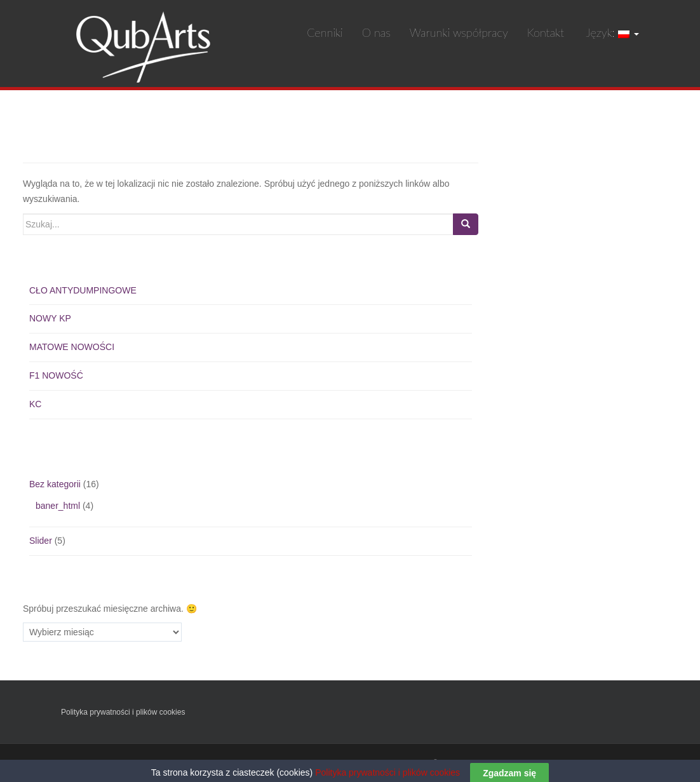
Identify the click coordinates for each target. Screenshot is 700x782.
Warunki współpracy (459, 32)
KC (35, 404)
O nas (376, 32)
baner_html (58, 506)
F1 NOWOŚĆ (56, 375)
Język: (611, 32)
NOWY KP (50, 318)
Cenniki (325, 32)
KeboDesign (618, 763)
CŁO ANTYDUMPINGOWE (83, 290)
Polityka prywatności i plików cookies (123, 712)
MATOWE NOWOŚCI (72, 347)
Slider (41, 541)
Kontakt (546, 32)
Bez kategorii (55, 484)
